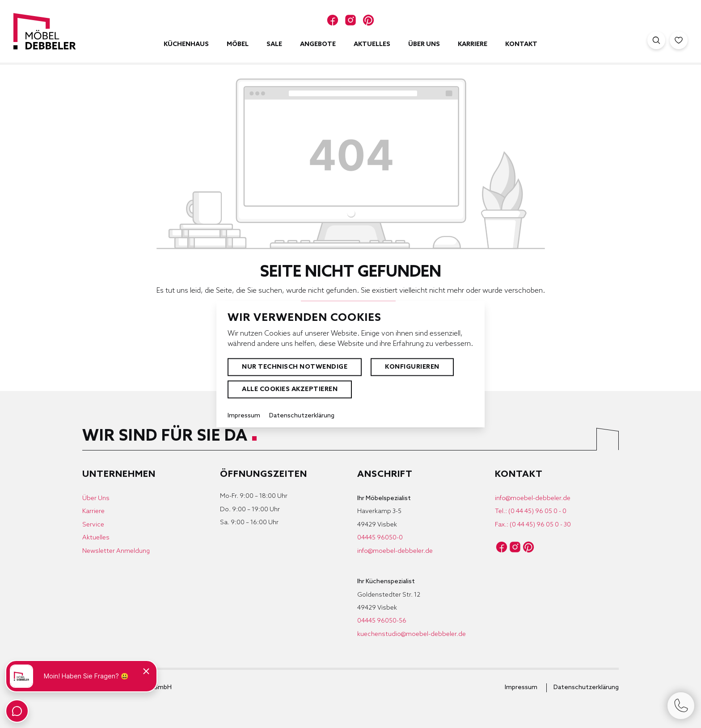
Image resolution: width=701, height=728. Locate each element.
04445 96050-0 (380, 538)
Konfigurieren (412, 367)
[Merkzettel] (679, 40)
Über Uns (96, 499)
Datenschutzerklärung (586, 688)
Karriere (93, 511)
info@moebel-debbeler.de (395, 551)
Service (93, 525)
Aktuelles (96, 538)
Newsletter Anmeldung (116, 551)
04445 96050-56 (382, 621)
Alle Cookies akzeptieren (290, 389)
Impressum (521, 688)
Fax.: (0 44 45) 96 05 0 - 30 (533, 525)
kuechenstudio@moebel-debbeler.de (412, 634)
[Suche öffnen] (656, 40)
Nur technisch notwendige (295, 367)
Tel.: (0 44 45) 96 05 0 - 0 (531, 511)
